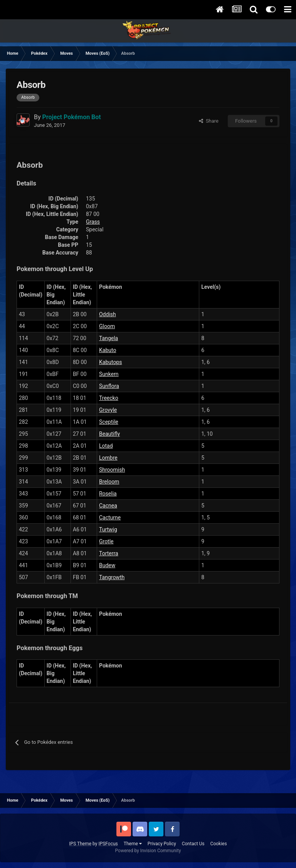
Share (209, 121)
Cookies (219, 844)
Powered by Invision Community (148, 851)
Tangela (108, 338)
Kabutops (111, 362)
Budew (107, 565)
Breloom (109, 482)
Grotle (106, 541)
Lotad (106, 446)
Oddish (108, 314)
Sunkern (109, 374)
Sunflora (109, 386)
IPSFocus (108, 844)
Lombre (108, 458)
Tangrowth (112, 577)
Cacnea (108, 506)
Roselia (108, 494)
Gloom (107, 326)
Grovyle (108, 410)
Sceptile (109, 422)
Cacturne (110, 517)
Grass (93, 222)
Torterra (109, 553)
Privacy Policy (162, 844)
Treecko (109, 398)
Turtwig (108, 529)
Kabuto (108, 350)
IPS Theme (80, 844)
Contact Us (193, 844)
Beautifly (109, 434)
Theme (133, 844)
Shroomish (112, 470)
